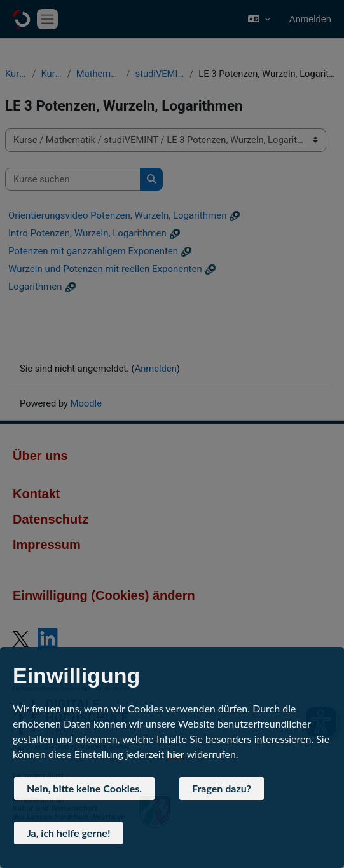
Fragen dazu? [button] (222, 788)
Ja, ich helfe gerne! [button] (68, 833)
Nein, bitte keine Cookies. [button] (84, 788)
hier (175, 754)
